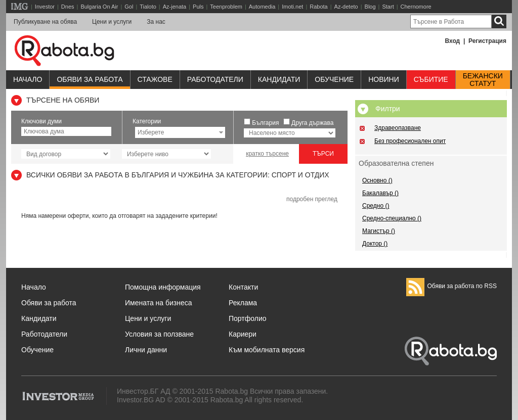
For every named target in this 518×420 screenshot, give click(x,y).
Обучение (37, 350)
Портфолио (248, 318)
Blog (370, 7)
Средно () (376, 206)
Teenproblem (226, 7)
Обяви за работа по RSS (451, 286)
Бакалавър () (380, 193)
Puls (198, 7)
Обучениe (334, 79)
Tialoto (148, 7)
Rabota (318, 7)
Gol (129, 7)
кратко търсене (267, 154)
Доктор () (375, 244)
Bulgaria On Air (99, 7)
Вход (453, 41)
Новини (384, 79)
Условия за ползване (159, 334)
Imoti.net (292, 7)
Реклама (243, 303)
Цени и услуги (112, 22)
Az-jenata (175, 7)
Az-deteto (346, 7)
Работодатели (215, 79)
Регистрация (487, 41)
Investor (45, 7)
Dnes (68, 7)
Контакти (243, 287)
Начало (28, 79)
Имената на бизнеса (159, 303)
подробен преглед (312, 199)
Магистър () (379, 231)
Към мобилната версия (267, 350)
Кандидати (279, 79)
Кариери (243, 334)
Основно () (377, 180)
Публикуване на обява (45, 22)
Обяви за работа (90, 79)
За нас (156, 22)
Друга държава (312, 123)
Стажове (155, 79)
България (265, 123)
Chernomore (416, 7)
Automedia (262, 7)
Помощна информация (163, 287)
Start (388, 7)
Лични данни (146, 350)
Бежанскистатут (483, 80)
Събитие (431, 79)
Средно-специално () (392, 218)
